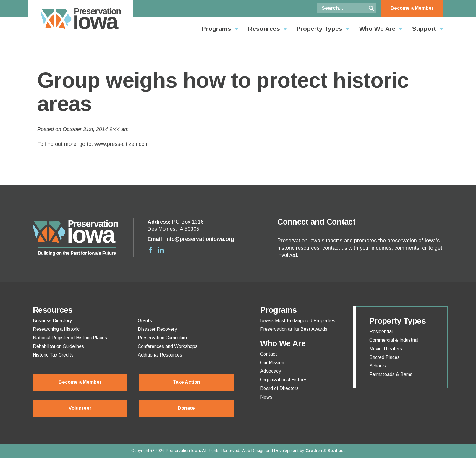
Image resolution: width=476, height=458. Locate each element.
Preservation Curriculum (162, 338)
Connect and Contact (316, 222)
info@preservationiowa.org (200, 239)
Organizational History (283, 380)
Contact (269, 354)
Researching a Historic (56, 329)
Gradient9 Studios (324, 451)
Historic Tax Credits (53, 355)
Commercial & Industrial (394, 340)
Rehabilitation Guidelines (58, 346)
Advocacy (271, 371)
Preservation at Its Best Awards (294, 329)
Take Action (186, 382)
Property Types (319, 29)
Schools (378, 366)
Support (424, 29)
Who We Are (377, 29)
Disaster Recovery (157, 329)
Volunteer (80, 408)
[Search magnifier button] (371, 8)
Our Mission (272, 363)
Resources (264, 29)
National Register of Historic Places (70, 338)
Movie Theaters (386, 349)
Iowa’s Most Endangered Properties (298, 321)
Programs (217, 29)
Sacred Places (384, 357)
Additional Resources (160, 355)
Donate (186, 408)
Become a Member (412, 8)
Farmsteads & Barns (391, 375)
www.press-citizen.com (122, 144)
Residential (381, 332)
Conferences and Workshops (168, 346)
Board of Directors (279, 388)
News (266, 397)
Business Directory (52, 321)
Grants (145, 321)
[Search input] (343, 8)
